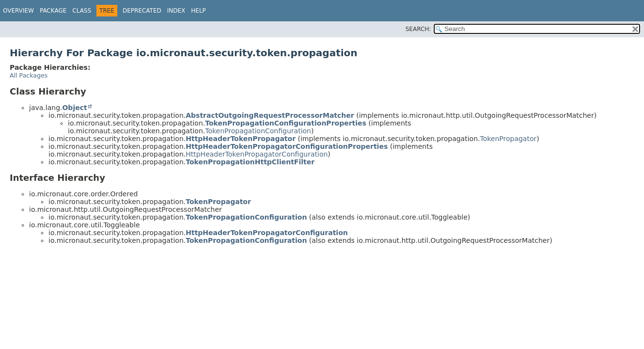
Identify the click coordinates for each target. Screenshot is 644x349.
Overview (18, 11)
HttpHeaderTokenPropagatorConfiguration (257, 154)
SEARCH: (418, 29)
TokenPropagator (508, 139)
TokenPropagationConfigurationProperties (286, 123)
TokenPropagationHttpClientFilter (250, 162)
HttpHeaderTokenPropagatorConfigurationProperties (287, 146)
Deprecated (142, 11)
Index (176, 11)
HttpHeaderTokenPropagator (241, 139)
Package (53, 11)
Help (198, 11)
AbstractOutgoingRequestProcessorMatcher (270, 115)
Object (74, 108)
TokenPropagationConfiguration (258, 131)
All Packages (29, 75)
